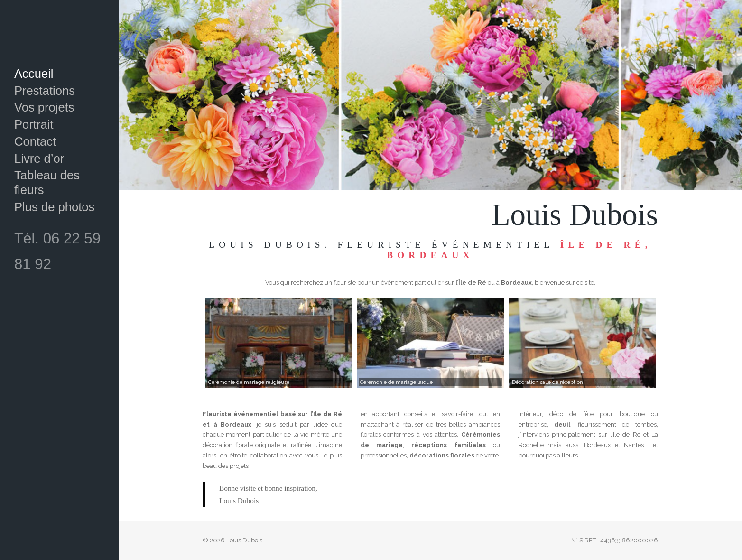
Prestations (45, 91)
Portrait (34, 124)
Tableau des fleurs (47, 182)
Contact (35, 141)
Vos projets (44, 107)
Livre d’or (39, 159)
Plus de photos (54, 207)
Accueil (34, 74)
